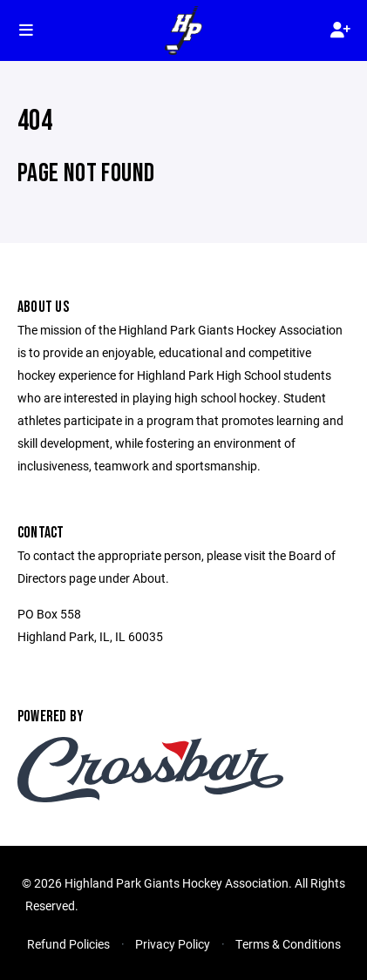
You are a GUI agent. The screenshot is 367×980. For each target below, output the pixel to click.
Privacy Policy (173, 944)
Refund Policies (68, 944)
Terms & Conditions (288, 944)
